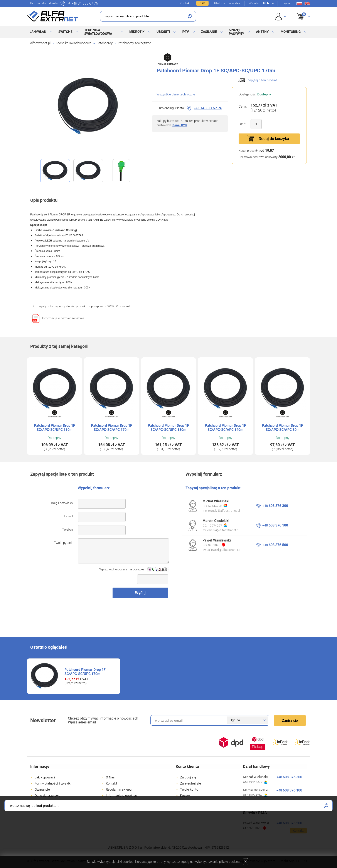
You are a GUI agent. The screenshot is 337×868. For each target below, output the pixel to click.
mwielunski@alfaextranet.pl (221, 511)
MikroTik (137, 32)
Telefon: (68, 530)
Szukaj (190, 16)
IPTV (185, 32)
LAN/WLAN (38, 32)
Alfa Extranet (53, 16)
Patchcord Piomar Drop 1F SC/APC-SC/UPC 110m (55, 428)
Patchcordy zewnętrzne (134, 43)
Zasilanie (209, 32)
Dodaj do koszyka (274, 139)
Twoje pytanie (64, 543)
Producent (123, 306)
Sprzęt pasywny (236, 32)
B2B (202, 3)
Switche (65, 32)
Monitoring (291, 32)
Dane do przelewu (47, 796)
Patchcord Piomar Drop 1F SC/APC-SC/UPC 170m (85, 672)
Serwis (111, 802)
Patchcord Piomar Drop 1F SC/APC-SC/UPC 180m (168, 428)
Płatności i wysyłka (227, 3)
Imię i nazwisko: (62, 503)
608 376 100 (275, 525)
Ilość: (242, 124)
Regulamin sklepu (119, 790)
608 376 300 (275, 506)
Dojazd (40, 802)
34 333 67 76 (85, 3)
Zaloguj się (188, 777)
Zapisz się (290, 721)
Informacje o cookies (121, 796)
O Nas (110, 777)
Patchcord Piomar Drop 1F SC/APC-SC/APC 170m (112, 428)
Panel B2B (180, 125)
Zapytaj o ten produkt (262, 80)
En (307, 3)
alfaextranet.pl (40, 43)
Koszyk (301, 12)
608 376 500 (275, 545)
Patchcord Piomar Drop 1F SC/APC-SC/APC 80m (282, 428)
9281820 (217, 545)
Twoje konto (189, 790)
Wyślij (140, 593)
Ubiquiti (163, 32)
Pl (299, 3)
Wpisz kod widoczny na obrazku (122, 569)
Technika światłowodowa (98, 32)
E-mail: (69, 516)
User (281, 16)
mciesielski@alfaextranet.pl (221, 530)
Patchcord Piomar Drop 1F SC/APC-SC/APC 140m (225, 428)
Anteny (262, 32)
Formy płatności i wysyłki (53, 783)
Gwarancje (42, 790)
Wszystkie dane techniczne (176, 94)
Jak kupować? (45, 777)
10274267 (218, 525)
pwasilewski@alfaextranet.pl (222, 550)
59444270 (218, 506)
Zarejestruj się (190, 783)
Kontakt (185, 3)
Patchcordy (104, 43)
